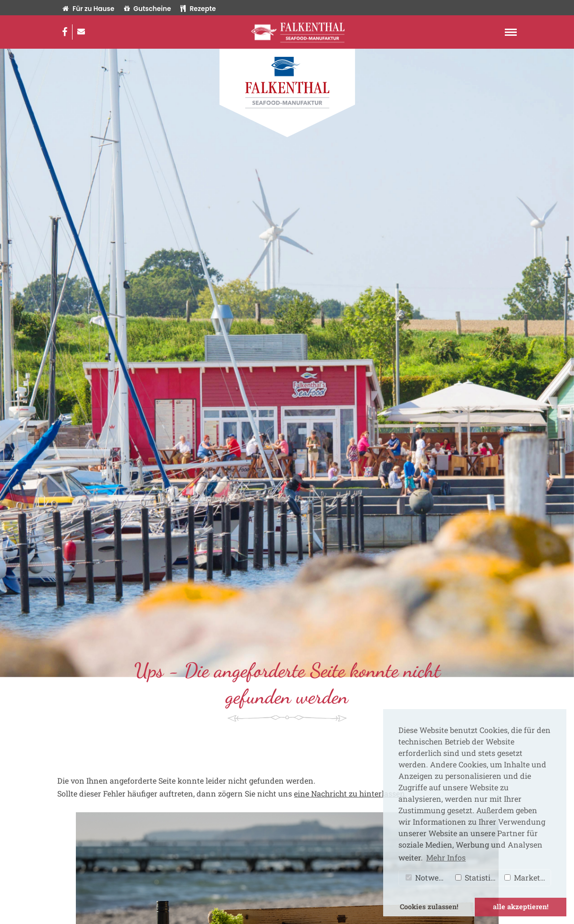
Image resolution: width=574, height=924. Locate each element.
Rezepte (198, 9)
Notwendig (428, 877)
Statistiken (478, 877)
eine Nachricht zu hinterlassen (350, 793)
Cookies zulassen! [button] (429, 907)
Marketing (527, 877)
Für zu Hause (88, 9)
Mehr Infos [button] (446, 857)
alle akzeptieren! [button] (521, 907)
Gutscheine (148, 9)
